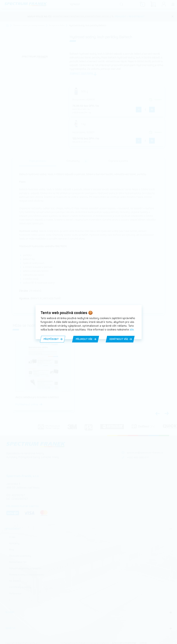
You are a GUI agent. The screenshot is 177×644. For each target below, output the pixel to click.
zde (132, 330)
